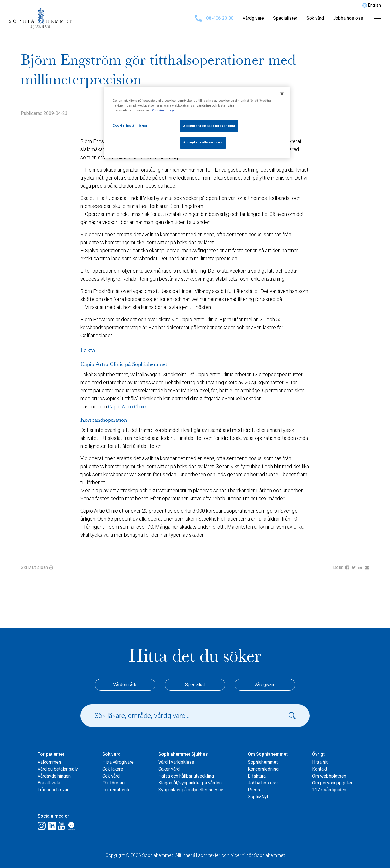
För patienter (51, 754)
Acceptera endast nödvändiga (209, 126)
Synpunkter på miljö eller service (191, 790)
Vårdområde (125, 685)
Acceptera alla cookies (203, 142)
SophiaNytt (259, 797)
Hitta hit (320, 762)
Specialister (285, 18)
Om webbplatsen (329, 776)
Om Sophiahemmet (268, 754)
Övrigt (318, 754)
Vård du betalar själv (58, 769)
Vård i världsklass (176, 762)
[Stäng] (282, 94)
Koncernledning (263, 769)
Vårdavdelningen (54, 776)
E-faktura (257, 776)
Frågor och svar (53, 790)
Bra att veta (49, 783)
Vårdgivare (253, 18)
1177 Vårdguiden (329, 790)
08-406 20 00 (214, 18)
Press (254, 790)
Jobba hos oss (348, 18)
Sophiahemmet (263, 762)
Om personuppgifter (332, 783)
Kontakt (320, 769)
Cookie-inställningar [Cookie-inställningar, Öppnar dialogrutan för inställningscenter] (130, 125)
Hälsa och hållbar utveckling (186, 776)
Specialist (195, 685)
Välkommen (49, 762)
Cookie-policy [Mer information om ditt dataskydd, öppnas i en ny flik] (163, 110)
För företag (113, 783)
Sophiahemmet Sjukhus (183, 754)
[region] (197, 123)
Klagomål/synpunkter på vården (190, 783)
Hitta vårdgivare (118, 762)
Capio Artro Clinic (127, 407)
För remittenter (117, 790)
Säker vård (169, 769)
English (374, 5)
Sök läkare (113, 769)
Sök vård (315, 18)
